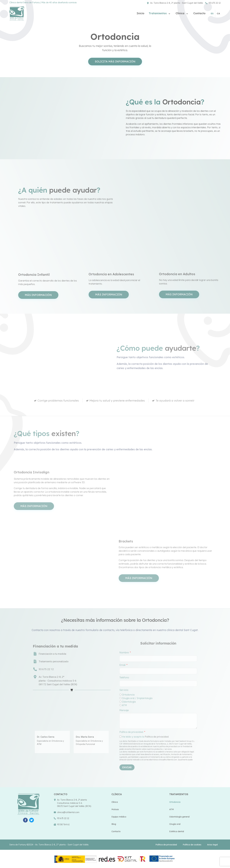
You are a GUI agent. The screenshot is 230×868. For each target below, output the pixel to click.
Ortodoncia (175, 802)
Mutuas (115, 809)
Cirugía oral (175, 824)
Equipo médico (119, 817)
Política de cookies (192, 845)
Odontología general (179, 817)
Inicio (141, 13)
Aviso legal (212, 845)
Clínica (182, 13)
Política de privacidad (166, 845)
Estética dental (177, 831)
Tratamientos (160, 13)
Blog (114, 824)
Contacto (199, 13)
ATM (172, 809)
